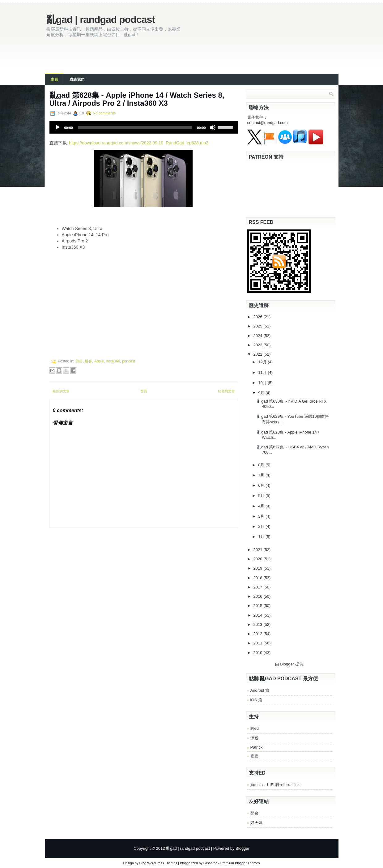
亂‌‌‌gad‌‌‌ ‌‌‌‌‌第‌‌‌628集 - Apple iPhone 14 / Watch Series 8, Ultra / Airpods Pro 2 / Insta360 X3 (137, 99)
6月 (262, 485)
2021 (259, 550)
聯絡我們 (77, 79)
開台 (254, 813)
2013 (259, 624)
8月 (262, 465)
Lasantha (210, 863)
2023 (259, 345)
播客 (88, 361)
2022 (259, 354)
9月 (262, 393)
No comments (104, 113)
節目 (79, 361)
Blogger (287, 664)
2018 (259, 578)
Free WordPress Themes (158, 863)
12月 (263, 362)
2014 (259, 615)
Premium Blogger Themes (240, 863)
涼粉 (254, 738)
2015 (259, 606)
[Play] (57, 127)
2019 (259, 568)
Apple (99, 361)
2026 (259, 317)
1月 (262, 537)
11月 (263, 372)
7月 (262, 475)
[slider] (135, 127)
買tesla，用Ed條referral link (275, 785)
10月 (263, 383)
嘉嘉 (254, 756)
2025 (259, 326)
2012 (259, 634)
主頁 (54, 79)
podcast (129, 361)
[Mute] (213, 127)
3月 (262, 516)
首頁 (144, 391)
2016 (259, 596)
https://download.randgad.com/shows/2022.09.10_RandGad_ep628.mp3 (139, 143)
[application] (144, 127)
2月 (262, 526)
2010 (259, 653)
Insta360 (113, 361)
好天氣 (256, 823)
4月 (262, 506)
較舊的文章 (226, 391)
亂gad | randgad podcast (101, 19)
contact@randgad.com (268, 123)
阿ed (255, 728)
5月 (262, 496)
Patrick (257, 747)
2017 (259, 587)
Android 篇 (260, 690)
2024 (259, 336)
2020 (259, 559)
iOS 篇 (256, 700)
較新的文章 (61, 391)
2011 (259, 643)
